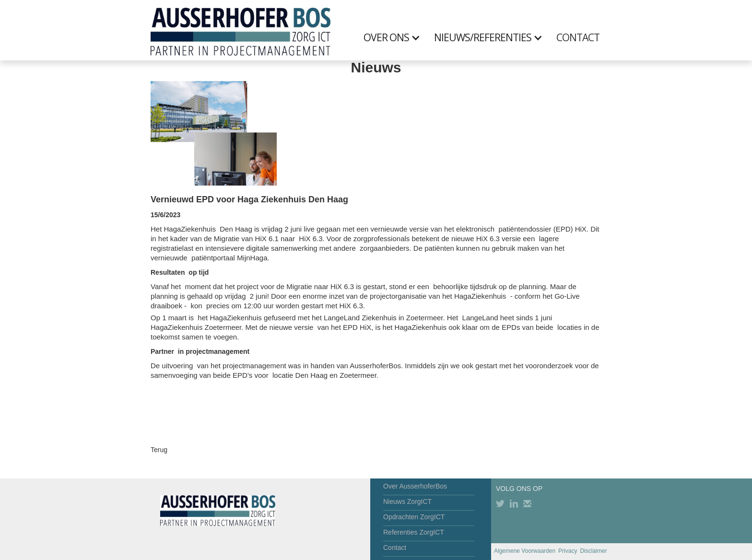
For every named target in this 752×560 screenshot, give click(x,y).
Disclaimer (593, 551)
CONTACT (578, 37)
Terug (159, 450)
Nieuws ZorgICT (407, 502)
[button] (397, 37)
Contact (395, 548)
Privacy (568, 551)
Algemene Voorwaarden (525, 551)
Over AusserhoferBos (415, 486)
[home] (241, 30)
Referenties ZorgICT (414, 532)
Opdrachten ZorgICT (414, 517)
